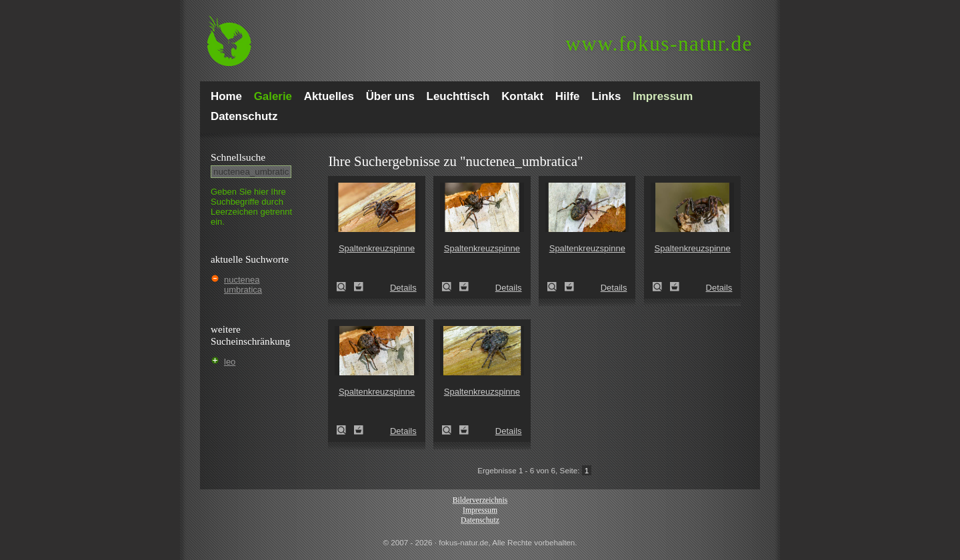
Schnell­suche (238, 157)
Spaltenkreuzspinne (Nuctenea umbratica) (345, 287)
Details (403, 288)
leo (230, 362)
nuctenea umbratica (243, 285)
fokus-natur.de (659, 44)
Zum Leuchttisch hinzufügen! (359, 287)
